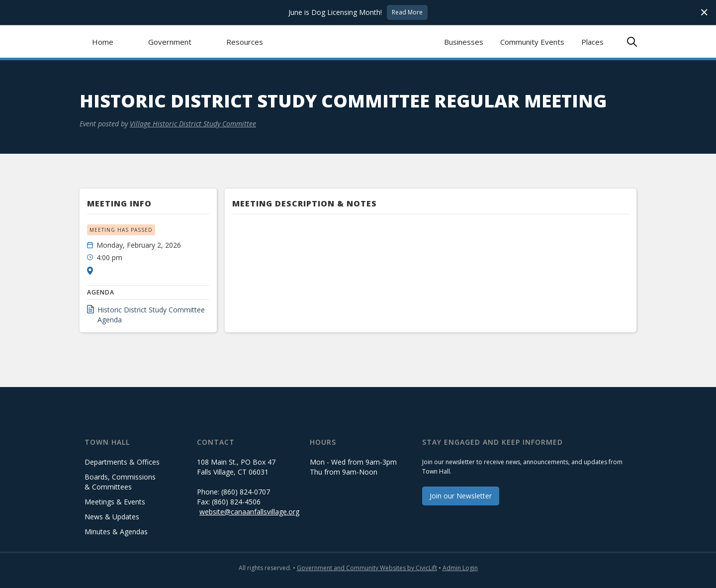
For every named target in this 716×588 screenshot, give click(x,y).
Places (592, 42)
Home (103, 42)
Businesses (464, 42)
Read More (407, 12)
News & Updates (112, 517)
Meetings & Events (115, 502)
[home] (358, 42)
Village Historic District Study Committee (193, 124)
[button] (170, 42)
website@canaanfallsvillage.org (249, 512)
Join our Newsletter (461, 496)
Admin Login (460, 568)
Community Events (532, 42)
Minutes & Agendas (116, 532)
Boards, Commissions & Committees (120, 482)
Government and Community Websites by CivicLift (367, 568)
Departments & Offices (122, 462)
